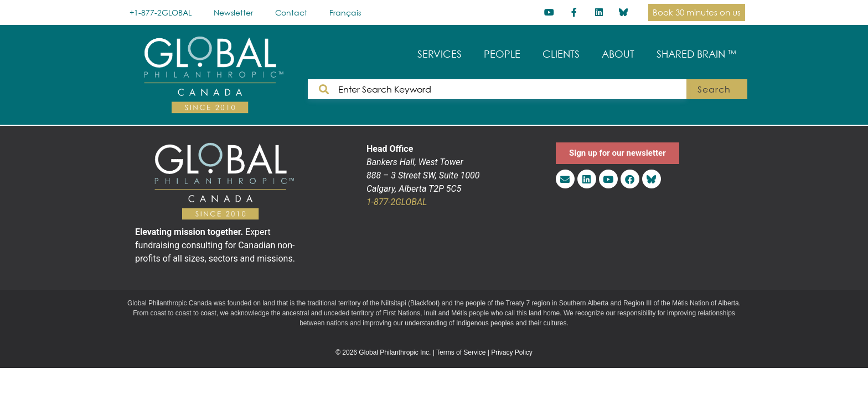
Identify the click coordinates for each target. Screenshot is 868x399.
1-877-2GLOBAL (397, 202)
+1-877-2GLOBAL (161, 12)
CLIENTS (561, 54)
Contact (291, 12)
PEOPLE (502, 54)
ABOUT (618, 54)
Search (714, 89)
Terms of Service (461, 352)
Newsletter (233, 12)
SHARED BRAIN (696, 54)
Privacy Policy (512, 352)
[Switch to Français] (345, 12)
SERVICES (440, 54)
